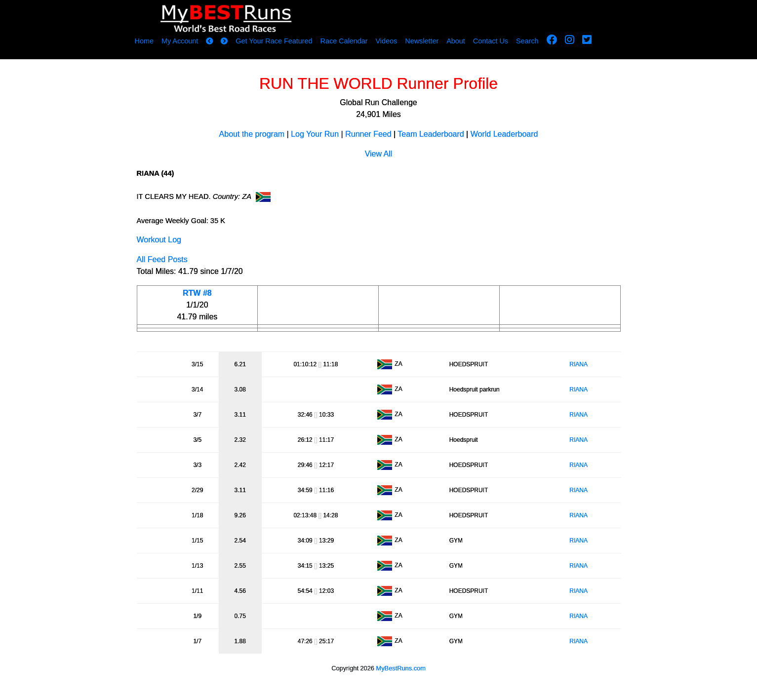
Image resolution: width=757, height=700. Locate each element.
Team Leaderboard (431, 134)
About (456, 41)
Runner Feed (368, 134)
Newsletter (422, 41)
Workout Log (159, 240)
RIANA (578, 364)
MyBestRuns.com (401, 668)
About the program (252, 134)
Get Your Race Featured (274, 41)
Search (527, 41)
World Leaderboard (504, 134)
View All (379, 154)
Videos (386, 41)
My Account (180, 41)
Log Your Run (315, 134)
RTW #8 (197, 293)
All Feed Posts (162, 259)
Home (144, 41)
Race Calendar (344, 41)
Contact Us (491, 41)
